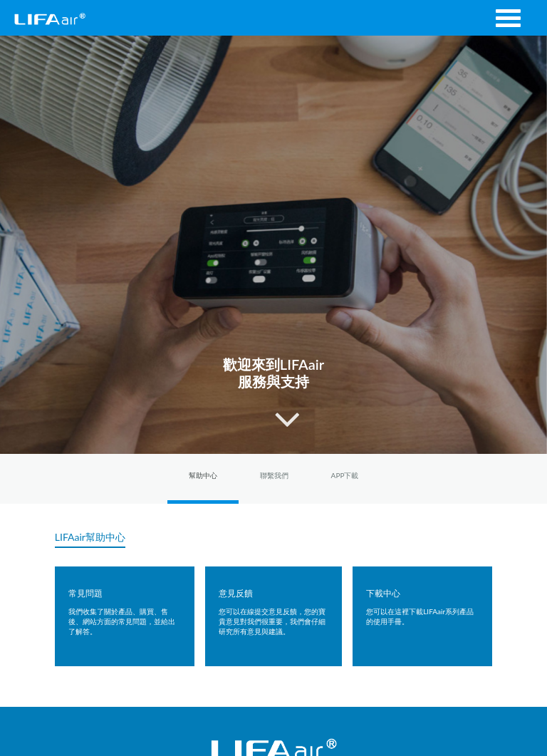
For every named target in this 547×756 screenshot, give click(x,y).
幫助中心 (203, 475)
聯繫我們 (274, 475)
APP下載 (345, 475)
